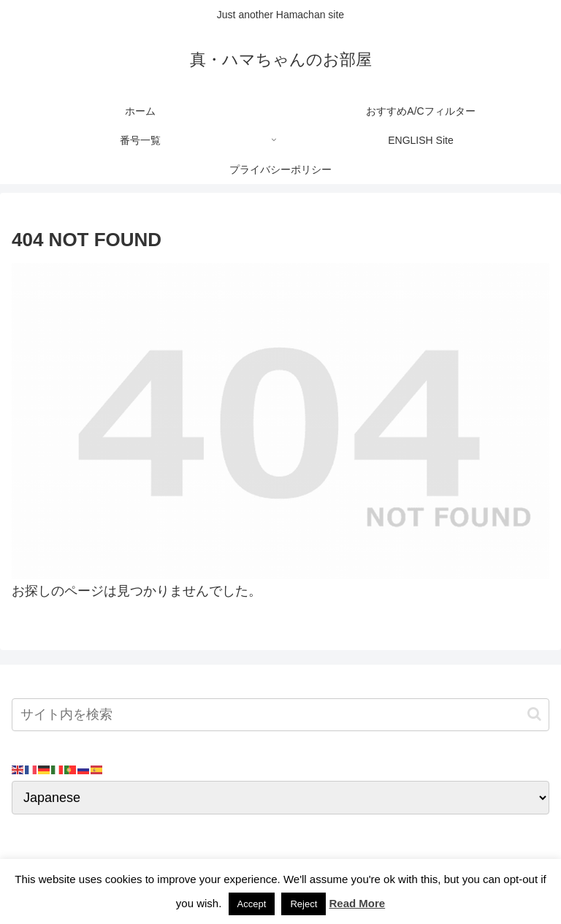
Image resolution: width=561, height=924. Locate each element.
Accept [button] (252, 904)
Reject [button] (304, 904)
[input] (280, 715)
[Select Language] (280, 798)
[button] (534, 714)
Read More (357, 903)
